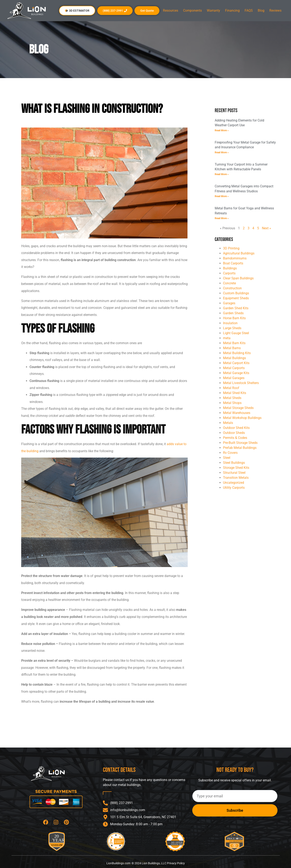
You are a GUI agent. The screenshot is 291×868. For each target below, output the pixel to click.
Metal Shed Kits (235, 393)
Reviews (275, 10)
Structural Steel (234, 473)
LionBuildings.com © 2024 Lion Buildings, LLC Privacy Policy (146, 863)
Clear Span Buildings (238, 278)
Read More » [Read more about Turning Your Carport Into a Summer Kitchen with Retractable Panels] (222, 174)
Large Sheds (232, 328)
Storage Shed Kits (236, 468)
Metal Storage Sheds (238, 408)
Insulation (230, 323)
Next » (266, 228)
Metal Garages (234, 378)
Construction (232, 288)
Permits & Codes (235, 438)
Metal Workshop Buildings (242, 418)
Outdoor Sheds (234, 433)
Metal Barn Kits (234, 343)
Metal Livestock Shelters (241, 383)
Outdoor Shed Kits (236, 428)
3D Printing (231, 248)
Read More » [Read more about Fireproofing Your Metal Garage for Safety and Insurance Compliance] (222, 152)
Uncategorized (234, 483)
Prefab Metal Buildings (240, 448)
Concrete (229, 283)
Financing (232, 10)
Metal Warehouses (237, 413)
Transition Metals (236, 478)
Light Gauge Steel (236, 333)
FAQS (249, 10)
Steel (227, 458)
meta (227, 338)
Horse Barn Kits (234, 318)
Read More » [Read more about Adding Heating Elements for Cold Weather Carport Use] (222, 130)
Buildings (230, 268)
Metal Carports (234, 368)
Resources (171, 10)
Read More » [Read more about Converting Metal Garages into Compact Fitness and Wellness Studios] (222, 196)
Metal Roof (231, 388)
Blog (261, 10)
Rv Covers (230, 453)
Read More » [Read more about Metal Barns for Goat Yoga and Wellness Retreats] (222, 218)
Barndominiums (235, 258)
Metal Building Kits (237, 353)
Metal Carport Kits (236, 363)
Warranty (213, 10)
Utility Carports (234, 488)
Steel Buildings (234, 463)
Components (192, 10)
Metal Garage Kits (236, 373)
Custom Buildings (236, 293)
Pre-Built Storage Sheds (240, 443)
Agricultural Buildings (239, 253)
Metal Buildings (234, 358)
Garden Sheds (233, 313)
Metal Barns (232, 348)
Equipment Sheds (236, 298)
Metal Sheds (232, 398)
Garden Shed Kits (236, 308)
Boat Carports (233, 263)
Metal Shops (232, 403)
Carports (229, 273)
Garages (229, 303)
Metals (228, 423)
